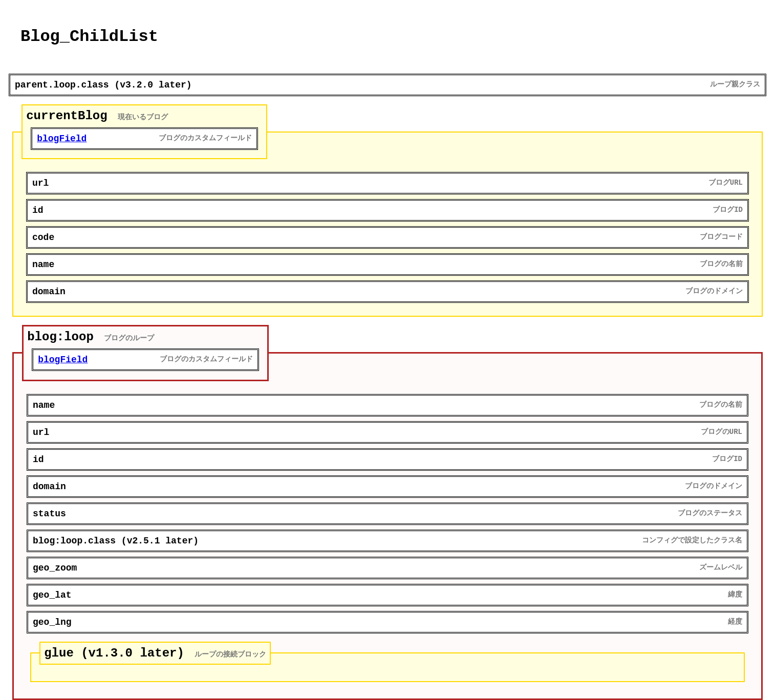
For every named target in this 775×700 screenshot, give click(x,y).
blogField (62, 139)
